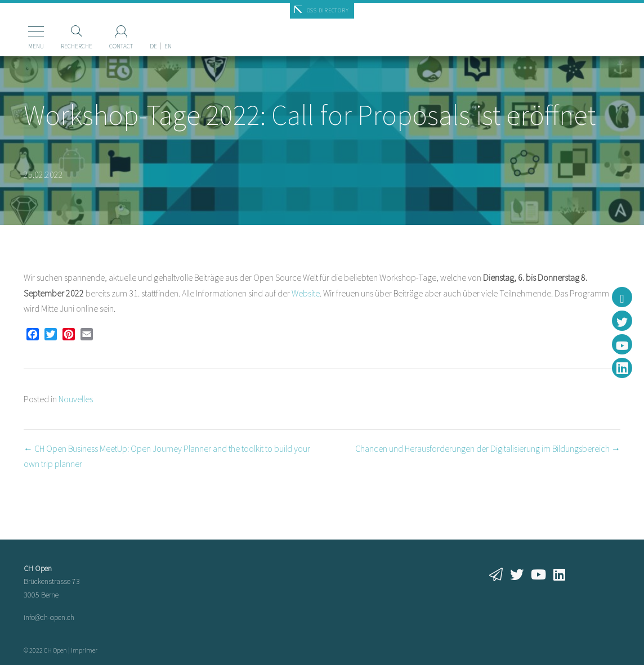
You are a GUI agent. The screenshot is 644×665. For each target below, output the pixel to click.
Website (306, 293)
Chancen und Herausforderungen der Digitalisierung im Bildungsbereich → (488, 448)
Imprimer (84, 650)
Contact (105, 46)
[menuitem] (138, 28)
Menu (20, 46)
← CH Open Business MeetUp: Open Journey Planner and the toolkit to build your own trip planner (167, 456)
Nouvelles (76, 399)
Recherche (61, 46)
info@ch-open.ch (49, 617)
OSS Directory (328, 10)
